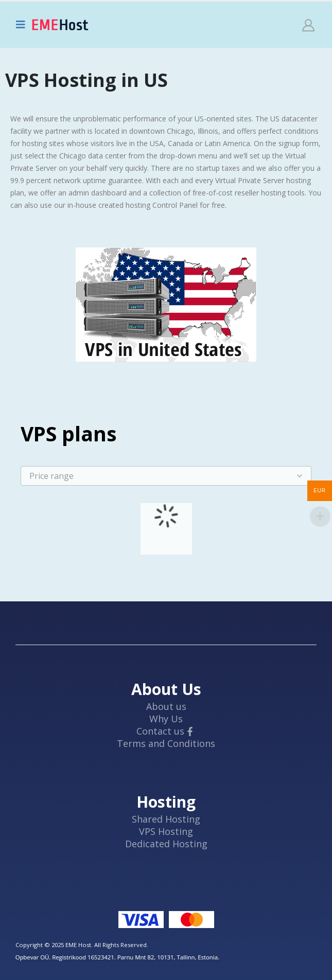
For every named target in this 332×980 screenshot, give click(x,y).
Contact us (160, 731)
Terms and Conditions (166, 743)
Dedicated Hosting (166, 844)
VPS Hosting (166, 831)
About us (166, 706)
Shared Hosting (166, 819)
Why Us (166, 719)
